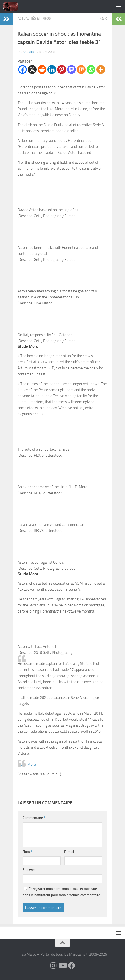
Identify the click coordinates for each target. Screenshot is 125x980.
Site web (29, 870)
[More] (101, 69)
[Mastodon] (71, 69)
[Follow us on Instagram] (53, 966)
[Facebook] (22, 69)
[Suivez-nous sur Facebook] (72, 966)
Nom (27, 852)
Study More (27, 764)
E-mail (70, 852)
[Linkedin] (52, 69)
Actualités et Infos (34, 18)
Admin (29, 52)
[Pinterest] (62, 69)
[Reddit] (42, 69)
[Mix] (81, 69)
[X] (32, 69)
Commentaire (34, 818)
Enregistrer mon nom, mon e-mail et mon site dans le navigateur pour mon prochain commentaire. (62, 892)
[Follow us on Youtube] (62, 966)
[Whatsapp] (91, 69)
